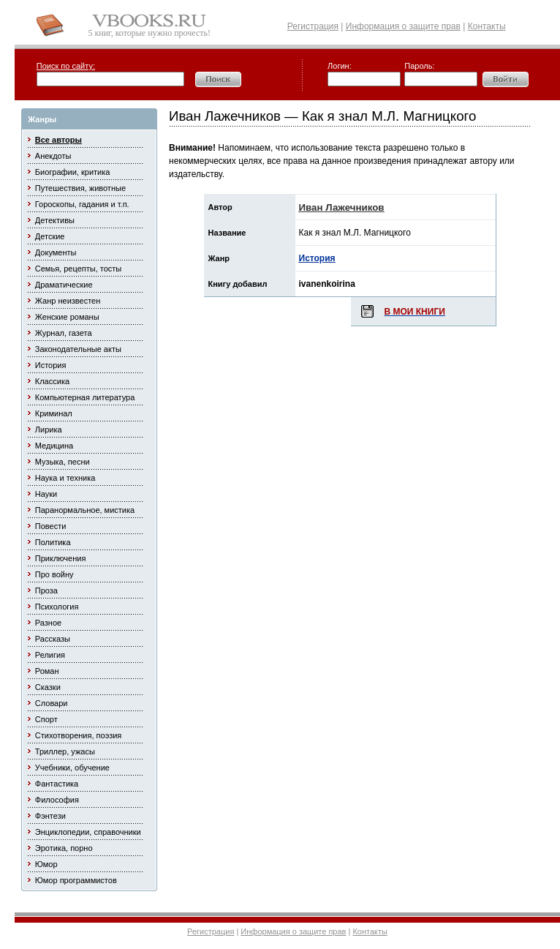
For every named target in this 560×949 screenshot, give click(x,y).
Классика (52, 381)
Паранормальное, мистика (85, 510)
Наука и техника (65, 478)
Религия (50, 655)
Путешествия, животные (80, 188)
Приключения (61, 558)
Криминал (54, 413)
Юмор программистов (76, 880)
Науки (46, 494)
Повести (51, 526)
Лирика (49, 430)
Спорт (46, 719)
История (51, 365)
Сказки (48, 687)
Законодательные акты (78, 349)
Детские (50, 236)
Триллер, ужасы (65, 751)
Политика (53, 542)
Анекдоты (53, 156)
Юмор (46, 864)
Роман (47, 671)
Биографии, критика (73, 172)
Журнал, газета (64, 333)
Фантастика (57, 784)
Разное (48, 623)
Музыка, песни (63, 462)
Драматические (64, 285)
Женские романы (67, 317)
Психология (57, 607)
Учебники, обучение (72, 768)
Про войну (54, 574)
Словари (52, 703)
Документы (56, 252)
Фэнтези (50, 816)
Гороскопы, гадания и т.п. (82, 204)
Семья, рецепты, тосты (78, 269)
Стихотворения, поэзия (79, 735)
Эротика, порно (64, 848)
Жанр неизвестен (68, 301)
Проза (46, 590)
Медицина (54, 446)
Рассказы (53, 639)
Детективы (55, 220)
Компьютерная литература (85, 397)
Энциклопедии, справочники (88, 832)
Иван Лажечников (342, 207)
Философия (57, 800)
